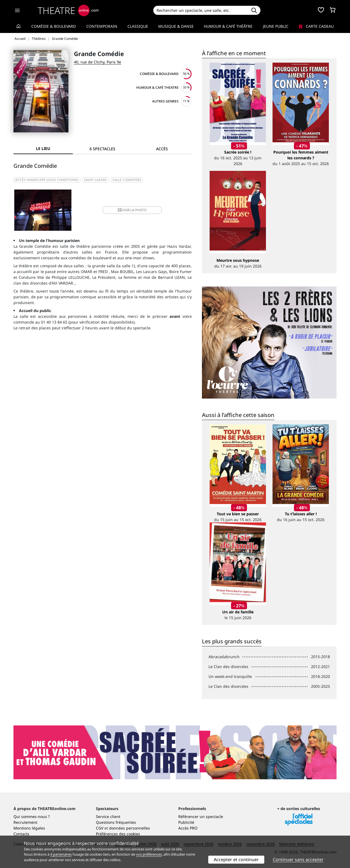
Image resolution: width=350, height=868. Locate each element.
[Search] (200, 10)
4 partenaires (61, 854)
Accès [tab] (162, 149)
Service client (108, 816)
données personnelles (130, 828)
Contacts (21, 834)
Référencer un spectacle (201, 816)
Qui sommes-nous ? (32, 816)
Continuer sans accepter (298, 859)
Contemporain (102, 26)
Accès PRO (188, 828)
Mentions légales (29, 828)
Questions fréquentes (116, 822)
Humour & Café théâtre (228, 26)
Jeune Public (276, 26)
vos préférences (149, 854)
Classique (138, 26)
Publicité (186, 822)
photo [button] (132, 210)
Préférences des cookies (118, 834)
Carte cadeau (316, 26)
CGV (100, 828)
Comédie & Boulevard (54, 26)
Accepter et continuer (236, 859)
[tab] (102, 149)
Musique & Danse (176, 26)
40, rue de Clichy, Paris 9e (98, 62)
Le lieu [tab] (43, 148)
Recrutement (25, 822)
